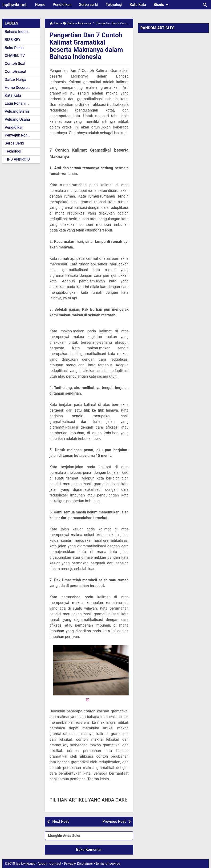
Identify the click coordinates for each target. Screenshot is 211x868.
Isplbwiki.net (14, 5)
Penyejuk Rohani (19, 135)
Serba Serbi (14, 143)
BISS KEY (13, 40)
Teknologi (114, 5)
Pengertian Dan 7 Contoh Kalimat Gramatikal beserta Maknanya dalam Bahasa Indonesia (87, 46)
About (42, 864)
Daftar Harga (15, 80)
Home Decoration (19, 88)
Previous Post (114, 821)
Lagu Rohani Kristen (22, 103)
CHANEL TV (15, 56)
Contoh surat (16, 72)
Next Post (61, 821)
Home (40, 5)
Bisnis (162, 5)
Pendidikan (62, 5)
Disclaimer (85, 864)
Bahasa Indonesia (20, 32)
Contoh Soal (15, 64)
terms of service (108, 864)
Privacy (70, 864)
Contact (55, 864)
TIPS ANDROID (17, 159)
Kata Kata (138, 5)
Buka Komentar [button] (89, 849)
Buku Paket (14, 48)
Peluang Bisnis (17, 111)
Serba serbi (89, 5)
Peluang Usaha (17, 119)
